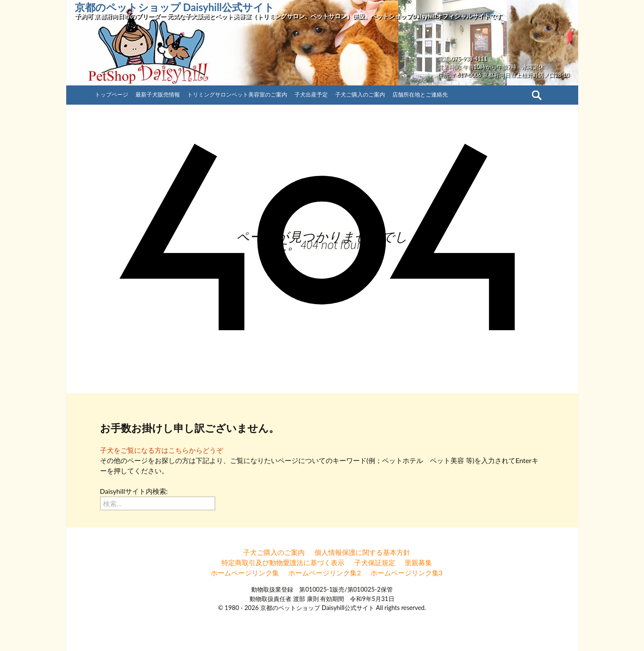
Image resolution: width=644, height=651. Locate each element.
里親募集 (418, 562)
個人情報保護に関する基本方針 (362, 552)
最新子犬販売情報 (158, 94)
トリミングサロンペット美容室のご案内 (237, 94)
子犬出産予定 (311, 94)
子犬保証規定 (375, 562)
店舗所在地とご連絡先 (420, 94)
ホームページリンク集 (245, 573)
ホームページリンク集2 (325, 573)
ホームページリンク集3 (407, 573)
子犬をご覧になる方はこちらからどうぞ (162, 450)
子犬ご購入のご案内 (360, 94)
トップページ (112, 94)
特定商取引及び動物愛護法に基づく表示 (283, 562)
